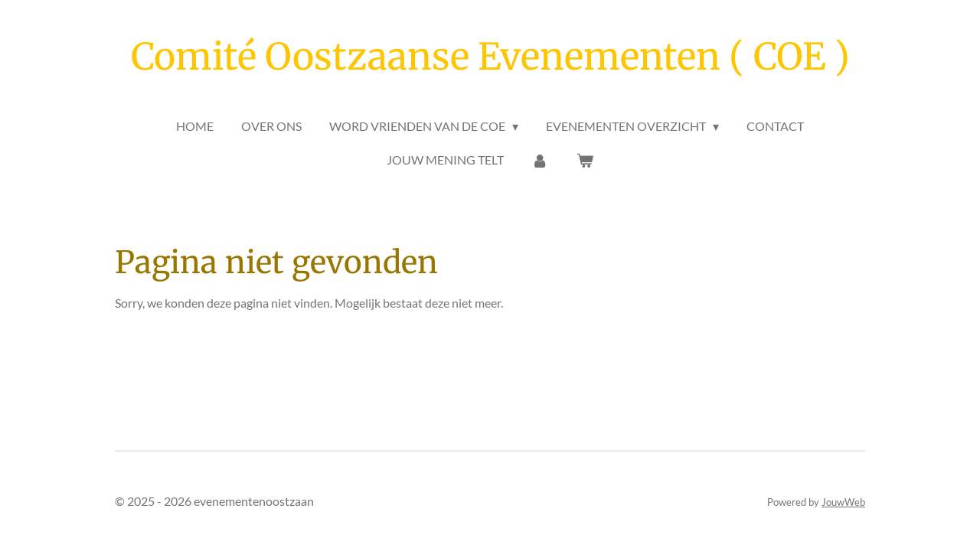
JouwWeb (843, 502)
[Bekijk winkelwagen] (585, 160)
